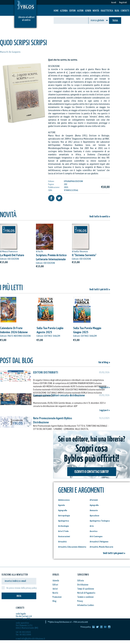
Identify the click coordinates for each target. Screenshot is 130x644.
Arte (92, 526)
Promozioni (57, 597)
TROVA (115, 21)
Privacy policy (86, 627)
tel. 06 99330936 (23, 632)
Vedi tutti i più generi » (114, 553)
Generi (88, 11)
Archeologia (64, 526)
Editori (72, 11)
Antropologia (64, 516)
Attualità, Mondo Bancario (101, 547)
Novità (96, 11)
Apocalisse (95, 516)
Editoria (81, 581)
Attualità (62, 542)
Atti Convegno (96, 536)
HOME (56, 11)
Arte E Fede (63, 531)
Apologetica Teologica (100, 521)
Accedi (114, 3)
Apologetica (64, 521)
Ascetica (94, 531)
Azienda (64, 11)
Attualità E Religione (99, 542)
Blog (117, 11)
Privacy (80, 601)
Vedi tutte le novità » (100, 217)
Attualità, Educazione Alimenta (72, 547)
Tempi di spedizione (86, 589)
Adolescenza (64, 500)
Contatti (125, 11)
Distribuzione (83, 585)
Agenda (62, 505)
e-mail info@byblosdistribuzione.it (30, 639)
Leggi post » (105, 387)
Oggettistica (107, 11)
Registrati (123, 3)
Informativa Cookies (86, 605)
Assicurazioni (64, 536)
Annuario (94, 510)
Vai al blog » (104, 362)
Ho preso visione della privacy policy (22, 588)
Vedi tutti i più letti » (100, 290)
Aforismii (94, 500)
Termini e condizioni (85, 597)
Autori (80, 11)
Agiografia (94, 505)
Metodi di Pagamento (86, 593)
